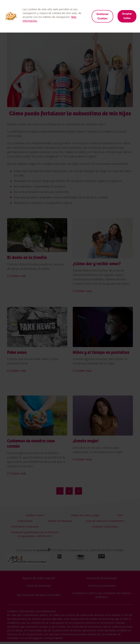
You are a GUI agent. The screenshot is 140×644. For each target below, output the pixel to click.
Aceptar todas (127, 16)
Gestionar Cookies (103, 16)
